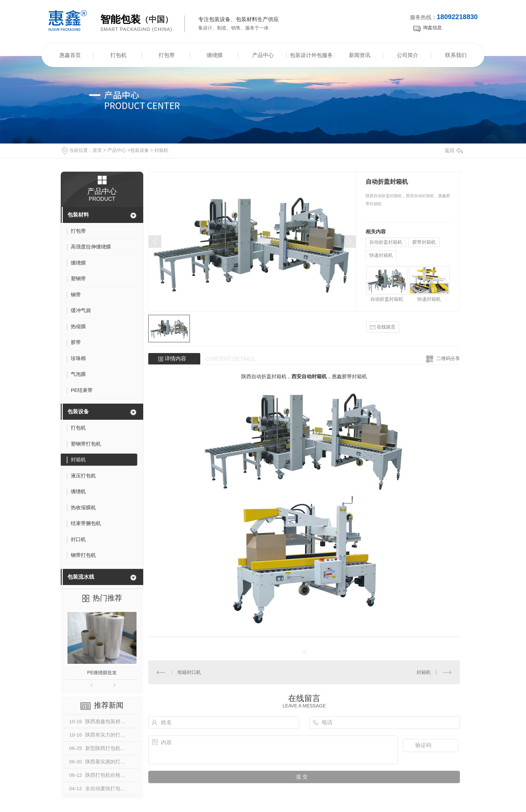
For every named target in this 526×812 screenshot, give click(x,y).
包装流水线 (81, 577)
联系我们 (456, 55)
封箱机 (161, 150)
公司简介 (408, 55)
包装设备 (140, 150)
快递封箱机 (381, 255)
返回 (454, 150)
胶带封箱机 (424, 242)
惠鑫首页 (70, 55)
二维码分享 (448, 358)
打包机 (118, 55)
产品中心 (263, 55)
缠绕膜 (215, 55)
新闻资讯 (360, 55)
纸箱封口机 (189, 672)
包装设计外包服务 (311, 55)
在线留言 (383, 327)
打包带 (167, 55)
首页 (97, 150)
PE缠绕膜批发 (102, 673)
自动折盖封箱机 (386, 242)
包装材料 (78, 215)
